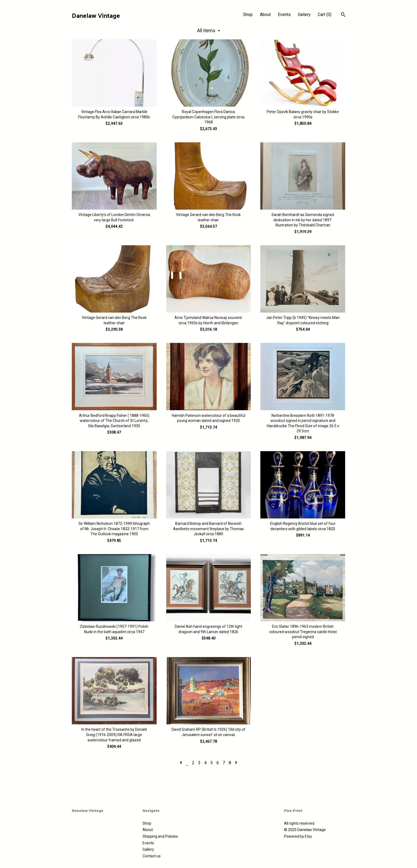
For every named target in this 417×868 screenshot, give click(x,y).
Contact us (152, 856)
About (265, 14)
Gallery (304, 14)
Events (284, 14)
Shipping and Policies (160, 836)
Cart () (325, 14)
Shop (248, 14)
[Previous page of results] (181, 763)
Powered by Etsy (298, 836)
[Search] (343, 15)
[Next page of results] (236, 763)
